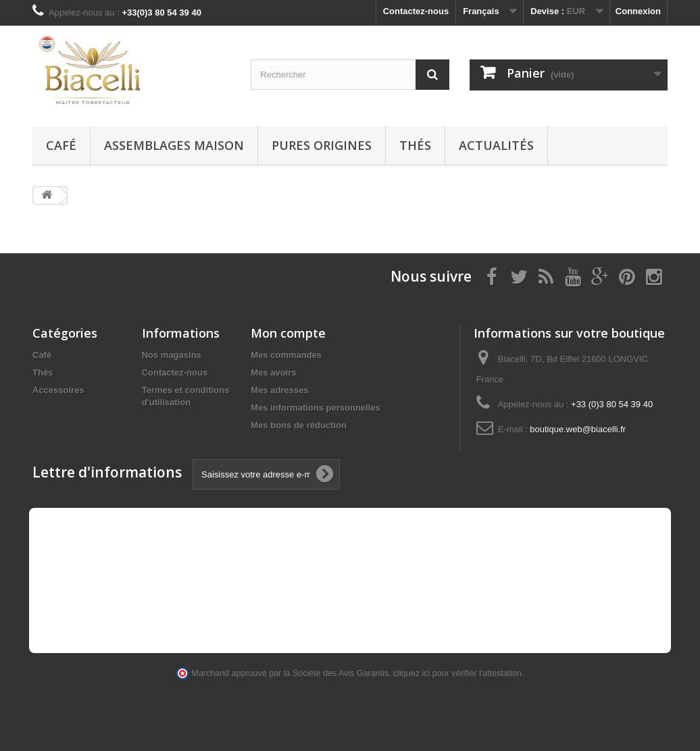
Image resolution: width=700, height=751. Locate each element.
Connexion (638, 11)
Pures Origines (322, 145)
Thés (415, 145)
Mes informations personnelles (315, 408)
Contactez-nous (416, 11)
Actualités (496, 145)
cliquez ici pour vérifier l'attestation (457, 673)
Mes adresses (279, 390)
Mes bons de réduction (299, 425)
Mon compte (288, 333)
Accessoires (58, 390)
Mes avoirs (273, 372)
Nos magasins (172, 355)
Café (61, 145)
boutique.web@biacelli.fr (578, 429)
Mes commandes (286, 355)
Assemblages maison (174, 145)
